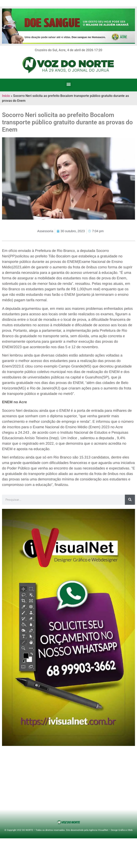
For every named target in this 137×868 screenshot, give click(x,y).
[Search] (130, 500)
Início (6, 96)
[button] (68, 84)
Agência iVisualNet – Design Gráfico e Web (111, 830)
